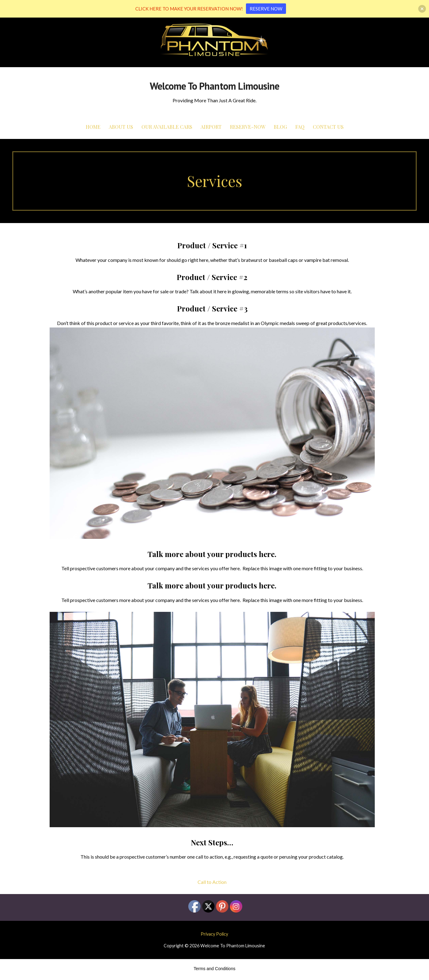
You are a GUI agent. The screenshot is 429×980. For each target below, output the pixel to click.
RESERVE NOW (266, 9)
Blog (280, 127)
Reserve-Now (248, 127)
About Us (121, 127)
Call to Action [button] (212, 882)
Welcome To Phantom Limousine (214, 86)
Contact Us (328, 127)
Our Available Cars (167, 127)
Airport (211, 127)
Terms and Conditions (214, 969)
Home (93, 127)
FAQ (300, 127)
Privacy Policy (214, 934)
